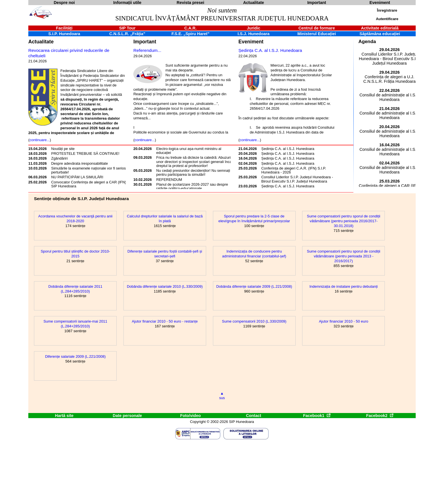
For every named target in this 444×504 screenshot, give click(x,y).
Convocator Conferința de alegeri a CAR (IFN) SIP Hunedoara (89, 184)
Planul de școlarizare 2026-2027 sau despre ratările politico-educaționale (192, 186)
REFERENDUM (169, 180)
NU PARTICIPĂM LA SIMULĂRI (77, 177)
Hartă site (64, 416)
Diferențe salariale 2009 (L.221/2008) (75, 356)
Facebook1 (317, 416)
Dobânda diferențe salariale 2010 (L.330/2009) (165, 286)
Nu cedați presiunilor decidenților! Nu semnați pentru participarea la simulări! (193, 172)
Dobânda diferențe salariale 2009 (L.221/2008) (254, 286)
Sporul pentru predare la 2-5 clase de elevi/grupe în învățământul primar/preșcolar (254, 219)
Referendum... (147, 50)
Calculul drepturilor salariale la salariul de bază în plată (165, 219)
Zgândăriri (59, 158)
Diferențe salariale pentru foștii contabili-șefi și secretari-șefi (165, 254)
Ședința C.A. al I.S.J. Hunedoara (270, 50)
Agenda (367, 42)
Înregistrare (387, 10)
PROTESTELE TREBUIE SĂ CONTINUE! (85, 153)
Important (145, 42)
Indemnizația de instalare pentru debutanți (344, 286)
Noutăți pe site (63, 149)
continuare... (40, 140)
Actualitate (41, 42)
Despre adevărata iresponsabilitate (80, 163)
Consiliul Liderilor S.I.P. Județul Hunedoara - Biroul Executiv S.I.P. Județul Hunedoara (297, 179)
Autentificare (387, 19)
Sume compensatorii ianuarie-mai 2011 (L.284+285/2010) (75, 324)
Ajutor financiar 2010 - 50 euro (343, 321)
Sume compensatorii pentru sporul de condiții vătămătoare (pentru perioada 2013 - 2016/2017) (344, 256)
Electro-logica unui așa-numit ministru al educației (189, 151)
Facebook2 (380, 416)
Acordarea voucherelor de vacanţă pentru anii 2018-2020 (75, 219)
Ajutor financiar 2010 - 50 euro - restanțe (165, 321)
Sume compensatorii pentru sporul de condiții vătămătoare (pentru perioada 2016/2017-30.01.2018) (344, 221)
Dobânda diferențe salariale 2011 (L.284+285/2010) (75, 289)
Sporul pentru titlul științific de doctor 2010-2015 (75, 254)
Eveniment (251, 42)
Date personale (127, 416)
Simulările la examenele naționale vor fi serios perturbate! (89, 170)
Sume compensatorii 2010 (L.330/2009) (254, 321)
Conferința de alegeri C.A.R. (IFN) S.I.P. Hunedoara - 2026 (294, 170)
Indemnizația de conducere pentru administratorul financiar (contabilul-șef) (254, 254)
